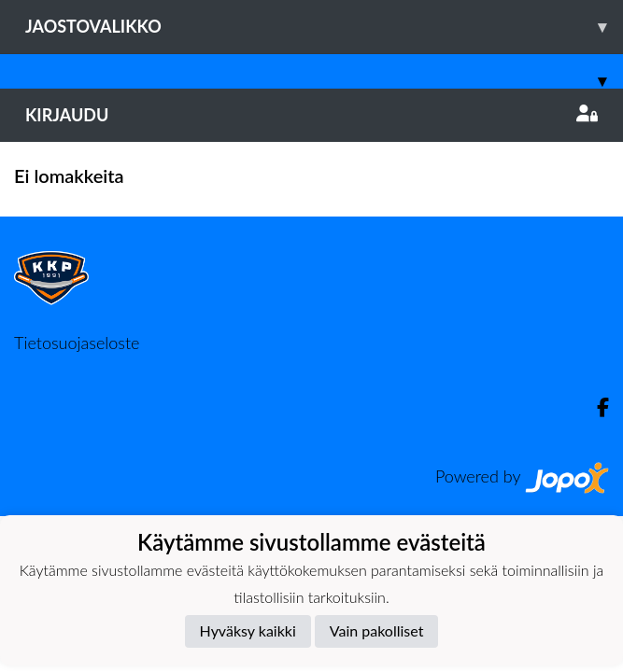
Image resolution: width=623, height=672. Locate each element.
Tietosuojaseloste (77, 343)
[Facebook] (595, 407)
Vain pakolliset (377, 630)
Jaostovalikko (324, 27)
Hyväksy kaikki (248, 630)
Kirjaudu (311, 115)
